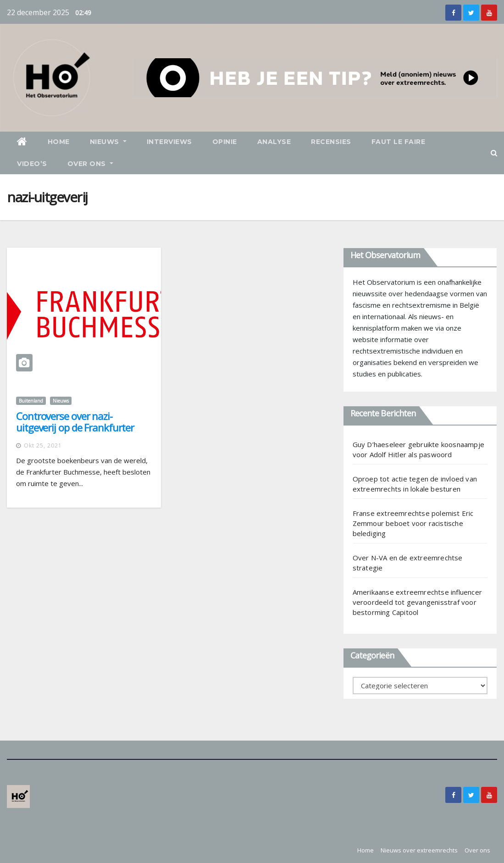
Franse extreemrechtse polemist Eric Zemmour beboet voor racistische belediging (413, 523)
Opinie (225, 142)
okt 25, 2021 (43, 445)
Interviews (169, 142)
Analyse (274, 142)
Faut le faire (399, 142)
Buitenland (31, 401)
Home (59, 142)
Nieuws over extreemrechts (419, 850)
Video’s (32, 164)
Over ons (90, 164)
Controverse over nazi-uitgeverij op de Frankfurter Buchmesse (75, 427)
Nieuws (108, 142)
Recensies (331, 142)
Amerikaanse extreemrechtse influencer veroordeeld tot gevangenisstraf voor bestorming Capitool (417, 602)
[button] (494, 153)
